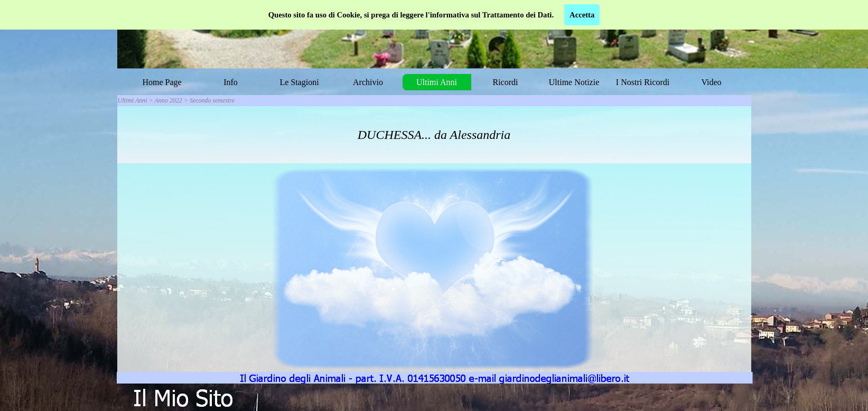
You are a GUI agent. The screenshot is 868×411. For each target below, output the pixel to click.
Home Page (162, 82)
